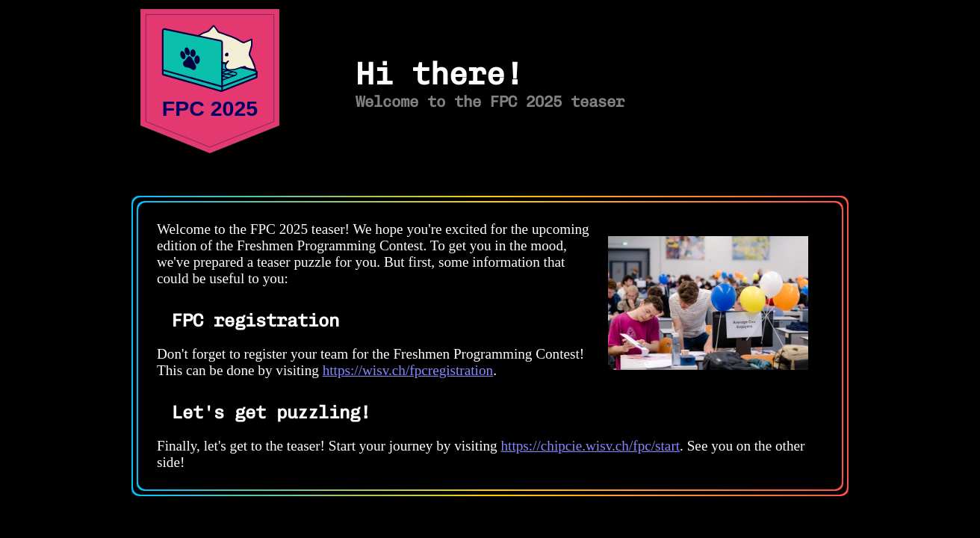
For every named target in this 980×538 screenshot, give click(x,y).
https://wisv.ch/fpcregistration (408, 370)
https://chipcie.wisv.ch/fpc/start (591, 446)
